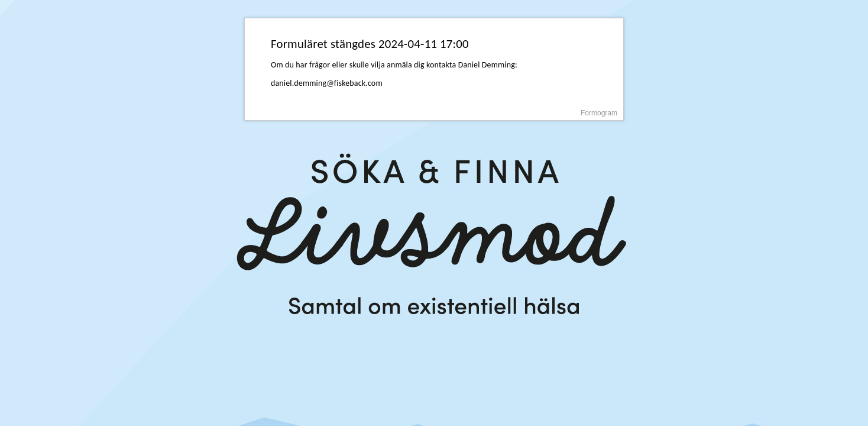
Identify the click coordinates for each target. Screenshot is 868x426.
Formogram (599, 113)
